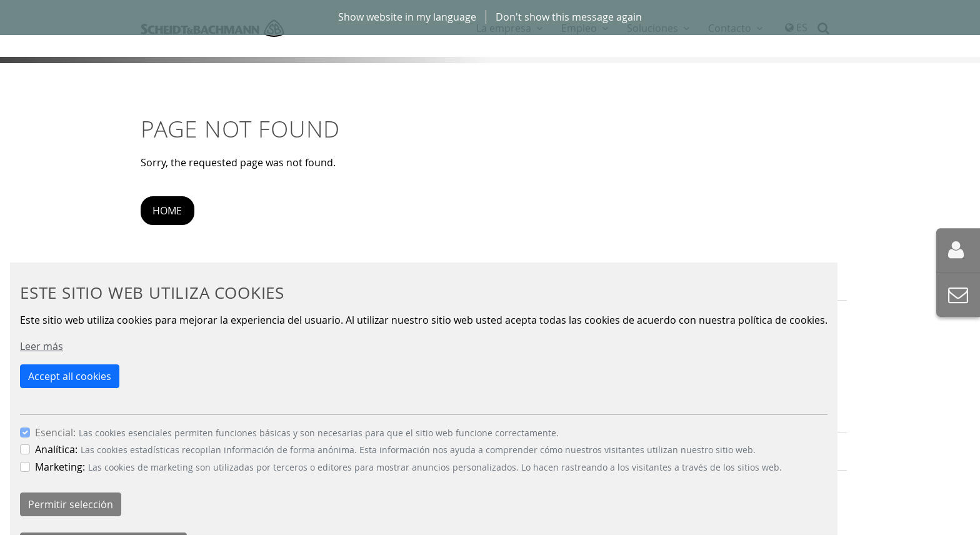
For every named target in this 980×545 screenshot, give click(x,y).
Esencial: (55, 432)
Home (167, 211)
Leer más (42, 346)
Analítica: (56, 449)
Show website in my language (407, 17)
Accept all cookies (70, 376)
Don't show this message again (569, 17)
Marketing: (60, 467)
